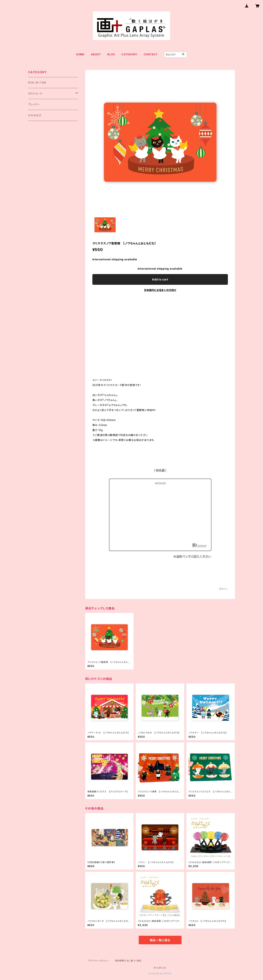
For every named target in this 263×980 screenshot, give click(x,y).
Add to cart (160, 279)
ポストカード (35, 93)
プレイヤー (34, 104)
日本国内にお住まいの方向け (160, 290)
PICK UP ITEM (37, 83)
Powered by (160, 973)
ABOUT (96, 54)
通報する (223, 589)
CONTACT (151, 54)
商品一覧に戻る (160, 940)
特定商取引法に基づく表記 (128, 961)
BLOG (111, 54)
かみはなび (35, 115)
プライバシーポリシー (99, 961)
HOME (80, 54)
